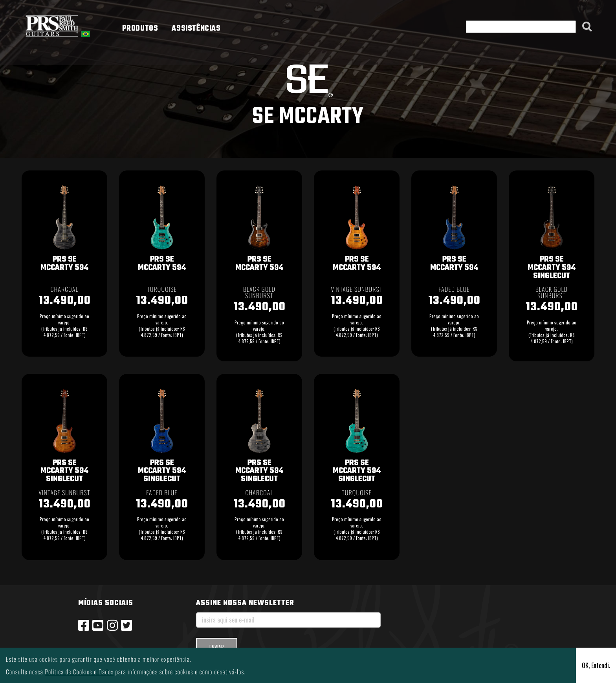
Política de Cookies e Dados (79, 672)
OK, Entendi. (596, 665)
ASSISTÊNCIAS (196, 29)
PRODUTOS (140, 29)
